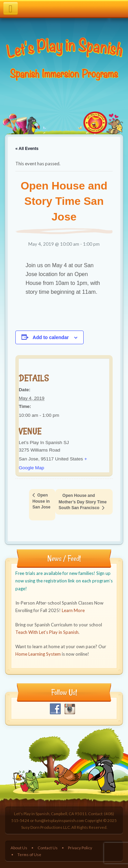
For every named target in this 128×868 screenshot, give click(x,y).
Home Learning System (38, 654)
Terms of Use (29, 854)
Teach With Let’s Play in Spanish (47, 632)
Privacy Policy (80, 848)
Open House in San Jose (41, 501)
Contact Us (48, 848)
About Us (19, 848)
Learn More (73, 610)
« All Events (27, 149)
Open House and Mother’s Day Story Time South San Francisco (83, 502)
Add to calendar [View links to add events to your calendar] (51, 337)
